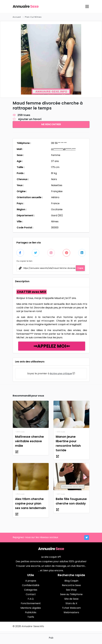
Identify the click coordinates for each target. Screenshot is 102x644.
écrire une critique (61, 373)
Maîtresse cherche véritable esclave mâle (29, 441)
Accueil (17, 17)
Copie (80, 268)
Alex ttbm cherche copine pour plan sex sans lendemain (31, 503)
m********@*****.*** (63, 149)
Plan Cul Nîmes (33, 17)
